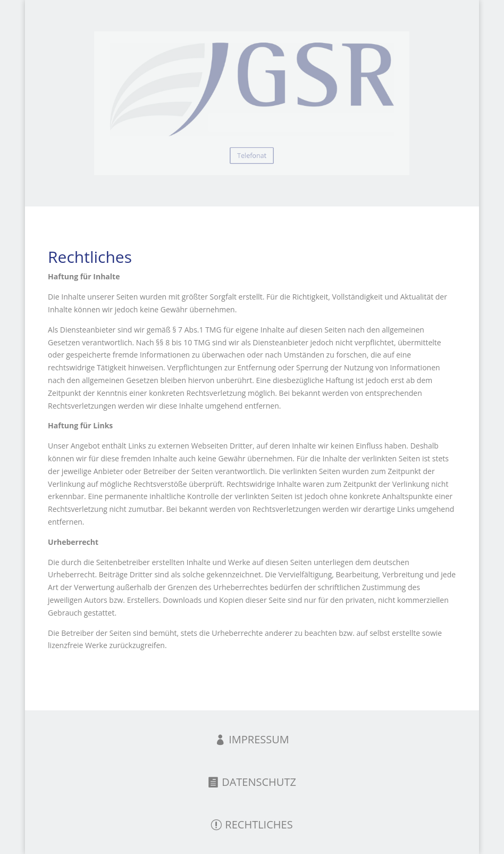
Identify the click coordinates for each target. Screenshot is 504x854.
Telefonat (252, 151)
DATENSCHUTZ (259, 782)
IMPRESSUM (259, 739)
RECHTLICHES (259, 824)
